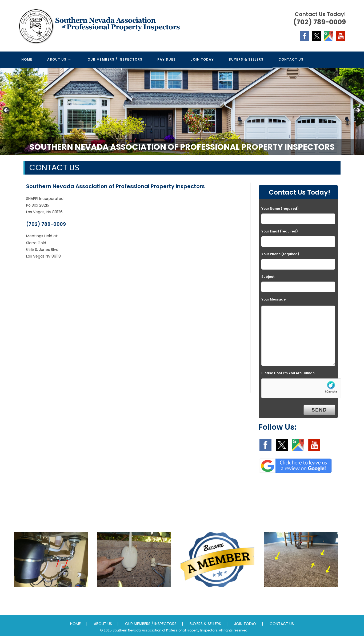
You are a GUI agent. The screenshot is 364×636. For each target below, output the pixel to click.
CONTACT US (282, 624)
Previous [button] (7, 110)
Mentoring (134, 598)
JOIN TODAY (245, 624)
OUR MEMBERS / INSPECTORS (151, 624)
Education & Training (51, 598)
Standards (301, 598)
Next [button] (357, 110)
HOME (75, 624)
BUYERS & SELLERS (205, 624)
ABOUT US (103, 624)
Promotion (217, 598)
